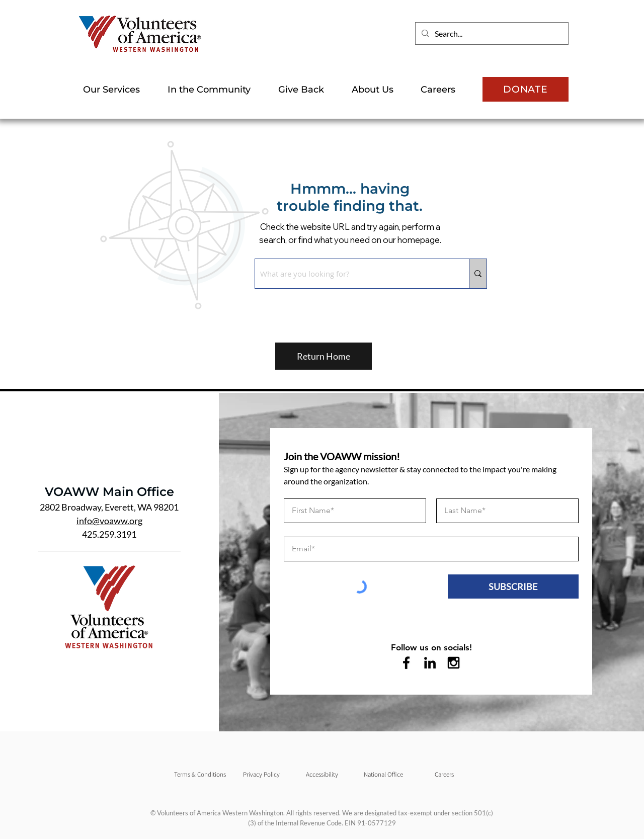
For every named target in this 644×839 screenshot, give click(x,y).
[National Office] (383, 774)
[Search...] (491, 33)
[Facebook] (406, 663)
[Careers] (444, 774)
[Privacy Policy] (261, 774)
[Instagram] (454, 663)
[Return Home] (324, 356)
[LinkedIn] (430, 663)
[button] (118, 90)
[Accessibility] (322, 774)
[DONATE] (526, 89)
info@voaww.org (109, 521)
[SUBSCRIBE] (513, 586)
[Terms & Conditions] (200, 774)
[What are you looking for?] (354, 274)
